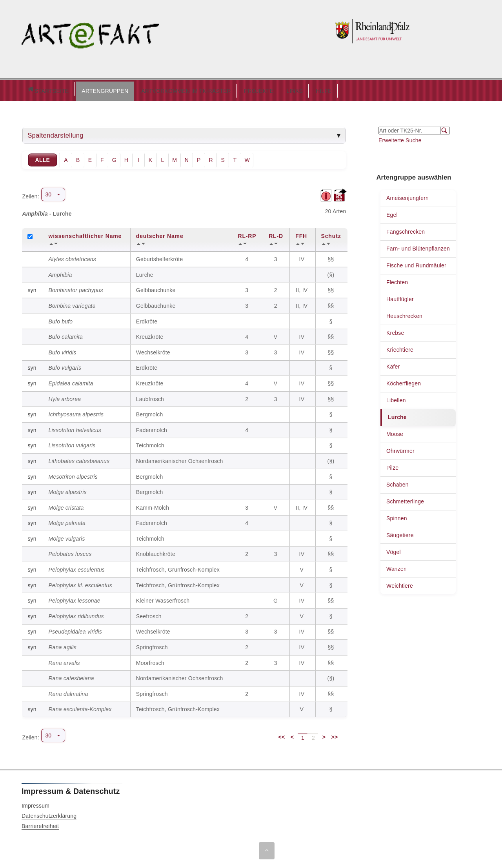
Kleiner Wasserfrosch (163, 599)
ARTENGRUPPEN (72, 89)
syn (32, 288)
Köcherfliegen (404, 381)
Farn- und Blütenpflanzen (418, 247)
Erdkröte (147, 320)
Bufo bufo (61, 320)
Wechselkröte (153, 350)
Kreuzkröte (150, 335)
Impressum (35, 804)
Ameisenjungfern (407, 196)
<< (282, 735)
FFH (301, 234)
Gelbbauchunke (156, 288)
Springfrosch (152, 645)
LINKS (261, 89)
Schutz (331, 234)
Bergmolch (150, 412)
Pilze (392, 466)
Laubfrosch (150, 397)
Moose (395, 432)
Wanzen (397, 567)
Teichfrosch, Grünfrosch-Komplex (178, 568)
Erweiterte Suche (400, 138)
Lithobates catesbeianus (79, 459)
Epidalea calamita (71, 381)
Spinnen (397, 516)
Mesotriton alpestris (73, 475)
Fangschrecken (406, 230)
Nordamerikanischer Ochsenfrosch (180, 459)
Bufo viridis (63, 350)
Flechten (397, 280)
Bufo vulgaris (65, 366)
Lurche (397, 415)
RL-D (276, 234)
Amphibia (60, 273)
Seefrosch (149, 614)
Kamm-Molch (153, 506)
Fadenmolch (152, 428)
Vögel (394, 550)
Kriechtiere (400, 348)
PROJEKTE (226, 89)
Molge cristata (66, 506)
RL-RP (247, 234)
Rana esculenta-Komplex (80, 707)
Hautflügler (400, 297)
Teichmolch (150, 443)
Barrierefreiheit (40, 824)
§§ (331, 257)
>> (335, 735)
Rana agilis (63, 645)
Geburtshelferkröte (160, 257)
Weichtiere (400, 584)
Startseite (31, 90)
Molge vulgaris (67, 537)
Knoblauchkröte (156, 552)
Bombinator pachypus (76, 288)
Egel (392, 213)
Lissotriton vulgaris (72, 443)
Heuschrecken (404, 314)
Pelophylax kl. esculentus (80, 583)
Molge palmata (67, 521)
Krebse (395, 331)
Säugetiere (400, 533)
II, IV (302, 288)
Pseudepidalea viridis (75, 630)
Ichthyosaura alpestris (76, 412)
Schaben (397, 483)
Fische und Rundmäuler (416, 263)
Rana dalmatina (68, 692)
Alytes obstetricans (72, 257)
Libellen (396, 398)
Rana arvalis (64, 661)
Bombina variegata (72, 304)
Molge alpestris (68, 490)
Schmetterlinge (405, 499)
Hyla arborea (65, 397)
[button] (72, 89)
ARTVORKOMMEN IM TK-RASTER (153, 89)
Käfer (393, 365)
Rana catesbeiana (71, 676)
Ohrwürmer (400, 449)
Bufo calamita (66, 335)
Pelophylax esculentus (77, 568)
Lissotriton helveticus (75, 428)
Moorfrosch (150, 661)
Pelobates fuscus (70, 552)
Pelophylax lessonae (75, 599)
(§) (332, 273)
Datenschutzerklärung (49, 814)
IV (303, 257)
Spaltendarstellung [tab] (55, 133)
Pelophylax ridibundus (76, 614)
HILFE (290, 89)
